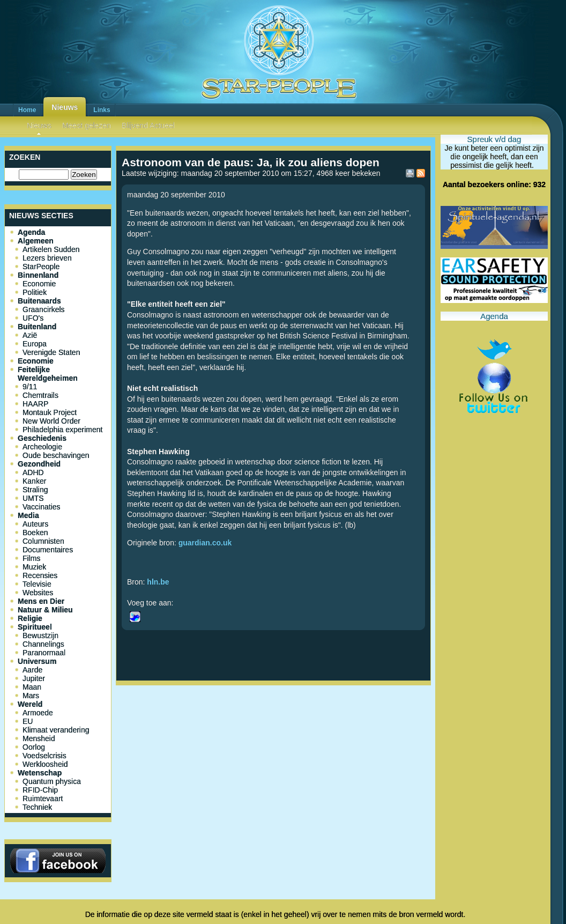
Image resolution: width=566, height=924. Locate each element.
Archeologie (42, 447)
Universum (37, 661)
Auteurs (35, 524)
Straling (35, 490)
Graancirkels (44, 309)
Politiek (35, 292)
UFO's (33, 318)
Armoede (38, 713)
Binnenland (38, 275)
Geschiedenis (42, 438)
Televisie (37, 584)
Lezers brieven (47, 258)
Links (102, 110)
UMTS (33, 498)
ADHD (33, 472)
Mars (31, 696)
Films (31, 558)
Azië (30, 335)
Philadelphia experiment (62, 430)
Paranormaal (44, 653)
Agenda (31, 232)
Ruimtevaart (43, 799)
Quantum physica (52, 781)
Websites (38, 593)
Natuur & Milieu (45, 610)
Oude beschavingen (56, 455)
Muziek (34, 567)
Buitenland (37, 327)
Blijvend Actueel (148, 125)
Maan (32, 687)
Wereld (30, 704)
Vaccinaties (42, 507)
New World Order (51, 421)
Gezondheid (39, 464)
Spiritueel (35, 627)
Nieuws (65, 107)
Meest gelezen (87, 125)
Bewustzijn (40, 635)
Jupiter (34, 678)
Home (27, 110)
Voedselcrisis (44, 756)
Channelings (43, 644)
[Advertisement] (273, 725)
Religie (30, 618)
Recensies (40, 575)
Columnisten (43, 541)
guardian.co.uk (205, 543)
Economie (39, 284)
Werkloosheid (45, 764)
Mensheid (39, 738)
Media (28, 515)
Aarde (32, 670)
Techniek (37, 807)
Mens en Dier (41, 601)
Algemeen (36, 241)
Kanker (34, 481)
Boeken (35, 533)
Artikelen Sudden (51, 249)
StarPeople (41, 267)
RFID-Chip (40, 790)
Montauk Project (50, 412)
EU (28, 721)
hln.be (158, 582)
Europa (35, 344)
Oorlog (34, 747)
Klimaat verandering (56, 730)
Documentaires (48, 550)
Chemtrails (40, 395)
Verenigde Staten (51, 352)
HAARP (35, 404)
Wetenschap (40, 773)
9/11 (30, 387)
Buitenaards (39, 301)
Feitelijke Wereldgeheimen (48, 374)
